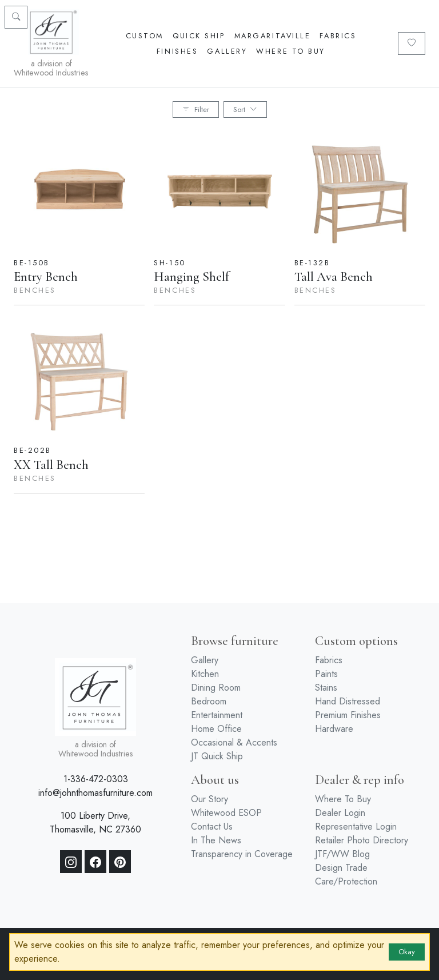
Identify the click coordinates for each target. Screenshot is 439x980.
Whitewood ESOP (226, 813)
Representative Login (356, 826)
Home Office (216, 729)
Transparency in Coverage (242, 854)
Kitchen (205, 674)
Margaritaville (273, 36)
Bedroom (209, 701)
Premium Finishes (348, 715)
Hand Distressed (348, 701)
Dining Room (216, 688)
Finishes (177, 51)
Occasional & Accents (234, 742)
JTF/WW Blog (342, 854)
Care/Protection (346, 881)
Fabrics (338, 36)
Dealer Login (340, 813)
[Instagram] (71, 862)
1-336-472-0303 (96, 779)
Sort (245, 109)
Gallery (227, 51)
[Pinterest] (120, 862)
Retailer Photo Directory (362, 840)
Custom (145, 36)
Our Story (209, 799)
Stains (326, 688)
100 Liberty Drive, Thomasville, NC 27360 (95, 822)
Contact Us (212, 826)
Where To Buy (291, 51)
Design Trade (341, 868)
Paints (326, 674)
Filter (196, 109)
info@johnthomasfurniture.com (95, 793)
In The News (216, 840)
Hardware (334, 729)
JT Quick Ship (217, 756)
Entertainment (217, 715)
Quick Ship (199, 36)
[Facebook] (95, 862)
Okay (407, 952)
